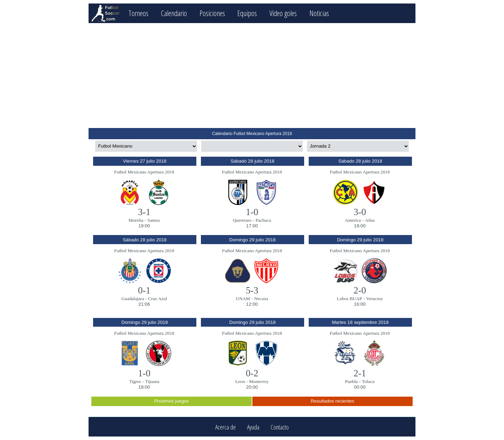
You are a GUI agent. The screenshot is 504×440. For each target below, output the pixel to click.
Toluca (368, 381)
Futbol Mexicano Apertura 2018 (144, 172)
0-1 (144, 290)
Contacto (280, 427)
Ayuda (253, 427)
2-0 (360, 290)
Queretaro (242, 220)
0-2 (252, 373)
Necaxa (261, 299)
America (353, 220)
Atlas (370, 220)
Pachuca (263, 220)
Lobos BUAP (349, 299)
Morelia (136, 220)
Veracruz (374, 299)
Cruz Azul (157, 299)
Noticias (319, 13)
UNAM (243, 299)
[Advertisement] (252, 76)
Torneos (138, 13)
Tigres (135, 381)
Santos (154, 220)
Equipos (247, 13)
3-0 (360, 212)
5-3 (252, 290)
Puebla (351, 381)
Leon (240, 381)
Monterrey (259, 381)
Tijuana (152, 381)
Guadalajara (133, 299)
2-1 (360, 373)
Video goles (283, 13)
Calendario (174, 13)
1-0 (252, 212)
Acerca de (226, 427)
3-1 (144, 212)
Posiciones (212, 13)
